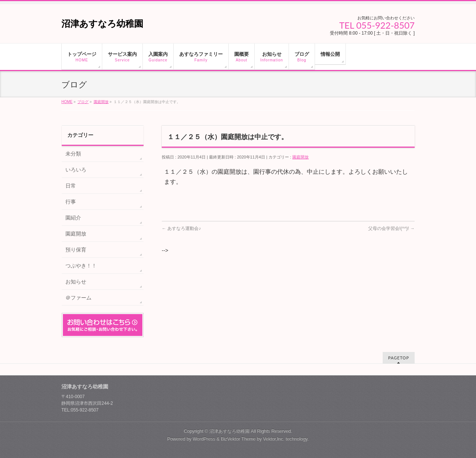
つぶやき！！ (81, 266)
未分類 (73, 154)
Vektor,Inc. (274, 439)
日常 (71, 186)
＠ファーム (78, 298)
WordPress (204, 439)
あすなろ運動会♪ (181, 228)
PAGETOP (399, 358)
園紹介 (73, 218)
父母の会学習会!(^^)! (391, 228)
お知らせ (76, 282)
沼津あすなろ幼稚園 (102, 24)
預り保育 (76, 250)
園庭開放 (300, 157)
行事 (71, 202)
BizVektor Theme (238, 439)
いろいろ (76, 170)
